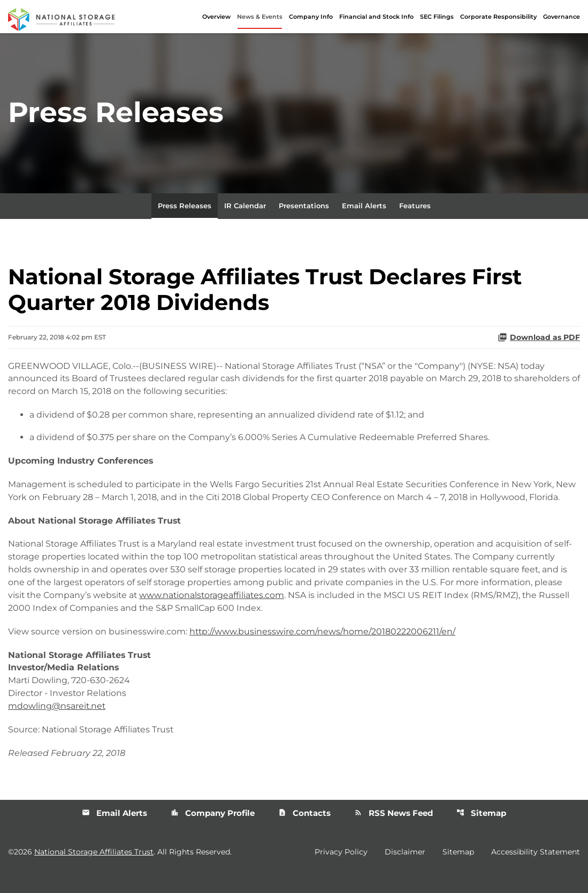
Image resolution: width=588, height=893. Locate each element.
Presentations (304, 207)
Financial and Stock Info (376, 17)
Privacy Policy (341, 868)
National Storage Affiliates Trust (94, 868)
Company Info (311, 17)
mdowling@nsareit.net (58, 721)
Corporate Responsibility (498, 17)
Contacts (304, 828)
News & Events (260, 17)
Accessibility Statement (536, 868)
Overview (216, 17)
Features (415, 207)
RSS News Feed (394, 828)
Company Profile (213, 828)
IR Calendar (245, 207)
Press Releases (185, 207)
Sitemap (481, 828)
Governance (562, 17)
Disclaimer (405, 868)
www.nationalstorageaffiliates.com (215, 610)
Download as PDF (539, 338)
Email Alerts (364, 207)
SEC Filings (437, 17)
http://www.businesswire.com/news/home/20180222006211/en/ (323, 646)
